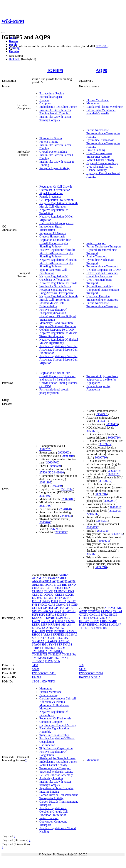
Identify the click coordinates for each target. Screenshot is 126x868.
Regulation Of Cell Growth (56, 187)
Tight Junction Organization (56, 748)
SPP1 (45, 644)
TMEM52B (39, 658)
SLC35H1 (51, 638)
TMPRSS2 (53, 658)
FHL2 (62, 601)
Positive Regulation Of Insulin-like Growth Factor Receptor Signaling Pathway (58, 253)
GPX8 (57, 611)
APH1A (47, 581)
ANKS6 (37, 581)
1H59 (43, 681)
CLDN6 (48, 591)
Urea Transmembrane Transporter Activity (99, 155)
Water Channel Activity (100, 160)
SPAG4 (36, 644)
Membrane (93, 103)
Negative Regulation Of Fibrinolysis (54, 713)
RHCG (36, 635)
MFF (44, 625)
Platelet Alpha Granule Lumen (57, 758)
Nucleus (44, 100)
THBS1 (37, 648)
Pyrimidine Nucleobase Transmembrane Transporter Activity (103, 143)
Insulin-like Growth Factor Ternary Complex (55, 118)
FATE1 (83, 618)
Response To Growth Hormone (58, 326)
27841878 (65, 509)
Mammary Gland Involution (56, 323)
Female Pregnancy (50, 197)
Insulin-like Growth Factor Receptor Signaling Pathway (56, 288)
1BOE (36, 681)
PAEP (82, 625)
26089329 (114, 474)
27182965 (67, 489)
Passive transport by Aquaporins (98, 388)
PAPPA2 (59, 628)
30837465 (112, 424)
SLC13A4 (38, 638)
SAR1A (46, 635)
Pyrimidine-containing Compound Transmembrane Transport (103, 290)
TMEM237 (55, 654)
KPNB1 (51, 618)
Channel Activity (96, 170)
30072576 (45, 449)
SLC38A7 (115, 625)
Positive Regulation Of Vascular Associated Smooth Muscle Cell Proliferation (58, 350)
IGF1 (35, 615)
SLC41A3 (51, 641)
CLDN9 (69, 591)
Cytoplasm (46, 103)
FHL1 (55, 601)
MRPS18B (54, 625)
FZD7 (102, 618)
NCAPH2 (48, 628)
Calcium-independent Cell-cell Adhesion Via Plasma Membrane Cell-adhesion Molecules (58, 703)
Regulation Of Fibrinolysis (55, 718)
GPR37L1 (71, 608)
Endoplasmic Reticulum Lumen (58, 107)
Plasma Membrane (98, 100)
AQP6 (64, 581)
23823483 (68, 499)
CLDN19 (107, 611)
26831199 (45, 482)
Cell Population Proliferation (57, 200)
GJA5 (52, 605)
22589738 (61, 532)
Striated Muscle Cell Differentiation (52, 305)
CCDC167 (94, 611)
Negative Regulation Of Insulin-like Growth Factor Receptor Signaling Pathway (59, 263)
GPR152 (59, 608)
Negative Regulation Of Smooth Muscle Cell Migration (59, 205)
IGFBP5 (55, 70)
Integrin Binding (49, 792)
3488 (35, 665)
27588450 (45, 472)
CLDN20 (38, 591)
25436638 (66, 516)
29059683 (64, 452)
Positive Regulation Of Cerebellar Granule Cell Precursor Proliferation (54, 812)
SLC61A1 (64, 641)
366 (81, 665)
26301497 (45, 506)
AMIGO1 (63, 578)
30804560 (55, 466)
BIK (65, 585)
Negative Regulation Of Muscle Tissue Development (58, 335)
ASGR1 (48, 585)
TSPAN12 (38, 661)
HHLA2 (84, 621)
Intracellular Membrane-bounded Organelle (101, 112)
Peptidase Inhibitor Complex (56, 788)
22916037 (92, 514)
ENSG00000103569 (91, 673)
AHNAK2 (51, 578)
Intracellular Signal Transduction (51, 228)
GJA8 (59, 605)
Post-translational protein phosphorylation (54, 391)
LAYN (36, 621)
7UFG (51, 681)
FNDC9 (43, 605)
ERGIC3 (49, 598)
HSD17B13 (69, 611)
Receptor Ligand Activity (54, 168)
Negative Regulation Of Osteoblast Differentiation (55, 278)
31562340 (56, 486)
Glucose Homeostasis (52, 236)
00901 (36, 669)
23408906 (45, 522)
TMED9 (88, 628)
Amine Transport (96, 256)
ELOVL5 (38, 598)
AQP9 (101, 70)
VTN (57, 661)
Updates (14, 51)
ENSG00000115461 (44, 673)
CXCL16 (95, 615)
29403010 (68, 456)
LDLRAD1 (47, 621)
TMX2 (64, 658)
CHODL (54, 588)
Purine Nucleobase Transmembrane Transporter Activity (103, 133)
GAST (110, 618)
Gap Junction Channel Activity (58, 725)
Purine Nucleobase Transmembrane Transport (102, 305)
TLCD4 (61, 648)
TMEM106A (40, 651)
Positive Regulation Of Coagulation (53, 753)
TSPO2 (49, 661)
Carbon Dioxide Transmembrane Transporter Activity (59, 797)
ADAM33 (110, 608)
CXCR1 (70, 595)
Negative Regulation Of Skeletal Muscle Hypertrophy (59, 341)
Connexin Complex (51, 722)
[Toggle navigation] (3, 33)
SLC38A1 (64, 638)
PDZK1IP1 (39, 631)
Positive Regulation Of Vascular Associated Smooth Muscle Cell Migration (58, 360)
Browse (14, 41)
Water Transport (96, 243)
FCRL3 (36, 601)
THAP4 (67, 644)
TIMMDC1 (49, 648)
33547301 (102, 414)
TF (60, 644)
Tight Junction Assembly (54, 735)
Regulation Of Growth (53, 233)
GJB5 (74, 605)
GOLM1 (37, 608)
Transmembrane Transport (102, 266)
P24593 (37, 677)
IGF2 (42, 615)
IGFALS (51, 615)
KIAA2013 (39, 618)
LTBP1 (36, 625)
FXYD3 (93, 618)
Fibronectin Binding (51, 138)
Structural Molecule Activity (56, 772)
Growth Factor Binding (53, 152)
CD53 (36, 588)
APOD (83, 611)
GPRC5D (47, 611)
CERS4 (44, 588)
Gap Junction (47, 745)
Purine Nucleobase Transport (104, 246)
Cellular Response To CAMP (57, 330)
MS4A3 (66, 625)
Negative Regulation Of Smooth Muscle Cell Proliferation (59, 298)
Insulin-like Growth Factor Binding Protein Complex (55, 112)
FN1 (35, 605)
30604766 (52, 462)
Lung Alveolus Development (57, 293)
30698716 (92, 431)
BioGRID (15, 59)
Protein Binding (49, 142)
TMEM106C (56, 651)
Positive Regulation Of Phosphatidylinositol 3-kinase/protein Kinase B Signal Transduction (58, 315)
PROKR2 (60, 631)
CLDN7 (59, 591)
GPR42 (36, 611)
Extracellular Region (52, 93)
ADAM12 (38, 578)
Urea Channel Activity (100, 167)
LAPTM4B (63, 618)
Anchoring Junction (51, 778)
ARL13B (37, 585)
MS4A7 (37, 628)
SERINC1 (93, 625)
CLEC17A (38, 595)
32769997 (55, 529)
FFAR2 (46, 601)
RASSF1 (72, 631)
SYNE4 (53, 644)
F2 (57, 598)
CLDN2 (65, 588)
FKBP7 (71, 601)
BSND (72, 585)
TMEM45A (69, 654)
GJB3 (67, 605)
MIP (114, 621)
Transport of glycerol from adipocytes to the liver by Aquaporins (102, 379)
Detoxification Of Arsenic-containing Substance (102, 275)
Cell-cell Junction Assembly (56, 775)
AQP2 (56, 581)
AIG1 (120, 608)
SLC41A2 (38, 641)
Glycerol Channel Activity (102, 163)
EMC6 (113, 615)
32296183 (102, 46)
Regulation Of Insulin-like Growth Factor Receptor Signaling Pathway (55, 243)
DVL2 (105, 615)
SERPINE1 (58, 635)
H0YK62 (84, 677)
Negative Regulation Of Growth (58, 283)
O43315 (95, 677)
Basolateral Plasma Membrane (105, 107)
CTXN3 (84, 615)
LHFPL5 (105, 621)
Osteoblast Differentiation (55, 190)
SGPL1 (104, 625)
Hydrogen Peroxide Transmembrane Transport (102, 298)
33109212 (105, 444)
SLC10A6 (71, 635)
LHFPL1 (60, 621)
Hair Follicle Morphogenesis (56, 223)
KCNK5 (62, 615)
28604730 (92, 527)
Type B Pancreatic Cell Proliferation (53, 271)
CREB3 (60, 595)
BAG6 (57, 585)
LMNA (70, 621)
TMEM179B (40, 654)
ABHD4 (64, 575)
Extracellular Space (51, 97)
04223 (83, 669)
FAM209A (65, 598)
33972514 (110, 501)
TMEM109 (100, 628)
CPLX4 (50, 595)
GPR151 (48, 608)
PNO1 (50, 631)
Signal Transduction (51, 193)
